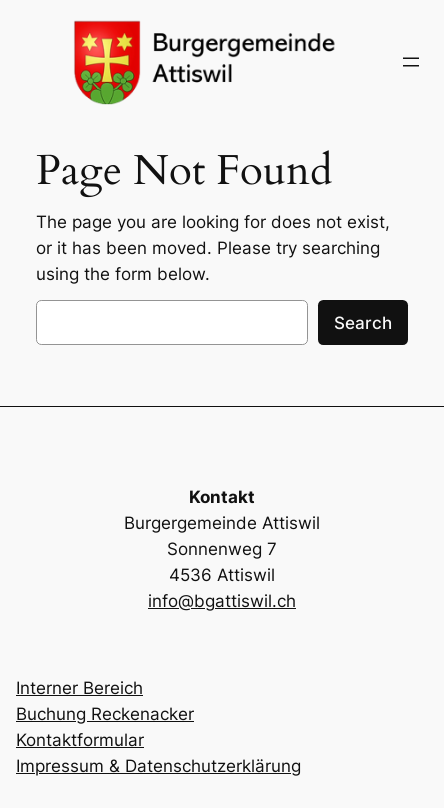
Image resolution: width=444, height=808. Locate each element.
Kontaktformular (80, 740)
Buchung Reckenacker (105, 714)
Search (363, 323)
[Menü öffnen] (411, 62)
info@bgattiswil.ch (222, 601)
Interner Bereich (79, 688)
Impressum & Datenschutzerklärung (158, 766)
